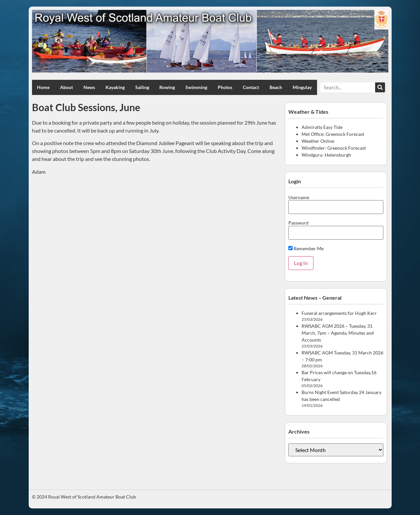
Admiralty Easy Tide (322, 127)
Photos (225, 87)
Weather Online (318, 141)
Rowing (167, 87)
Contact (251, 87)
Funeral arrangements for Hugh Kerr (339, 313)
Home (43, 87)
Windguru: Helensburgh (326, 155)
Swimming (196, 87)
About (66, 87)
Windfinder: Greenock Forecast (334, 148)
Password (298, 223)
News (89, 87)
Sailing (142, 87)
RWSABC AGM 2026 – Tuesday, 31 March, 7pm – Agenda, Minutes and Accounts (338, 333)
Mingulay (302, 87)
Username (299, 197)
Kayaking (115, 87)
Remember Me (306, 248)
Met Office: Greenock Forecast (333, 134)
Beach (276, 87)
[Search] (380, 87)
